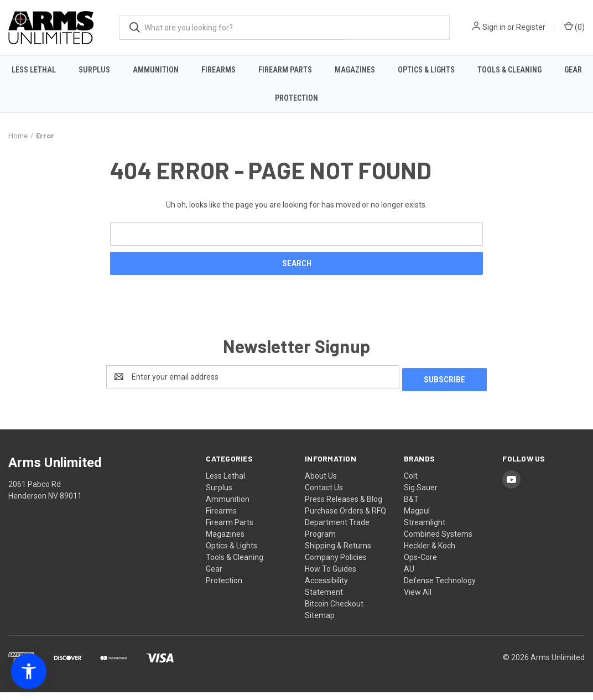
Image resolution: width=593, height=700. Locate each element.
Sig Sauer (421, 495)
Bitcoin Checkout (334, 611)
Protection (296, 98)
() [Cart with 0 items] (574, 27)
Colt (411, 484)
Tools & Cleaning (509, 70)
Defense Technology (440, 588)
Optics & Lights (426, 70)
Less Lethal (34, 70)
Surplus (94, 70)
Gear (573, 70)
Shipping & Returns (338, 553)
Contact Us (324, 495)
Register (531, 27)
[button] (29, 671)
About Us (321, 484)
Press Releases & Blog (344, 507)
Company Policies (336, 565)
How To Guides (331, 577)
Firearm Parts (285, 70)
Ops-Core (420, 565)
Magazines (355, 70)
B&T (411, 507)
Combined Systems (438, 542)
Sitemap (320, 623)
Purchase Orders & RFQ (345, 518)
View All (418, 600)
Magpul (417, 518)
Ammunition (156, 70)
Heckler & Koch (430, 553)
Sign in (494, 27)
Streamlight (425, 530)
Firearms (219, 70)
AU (409, 577)
